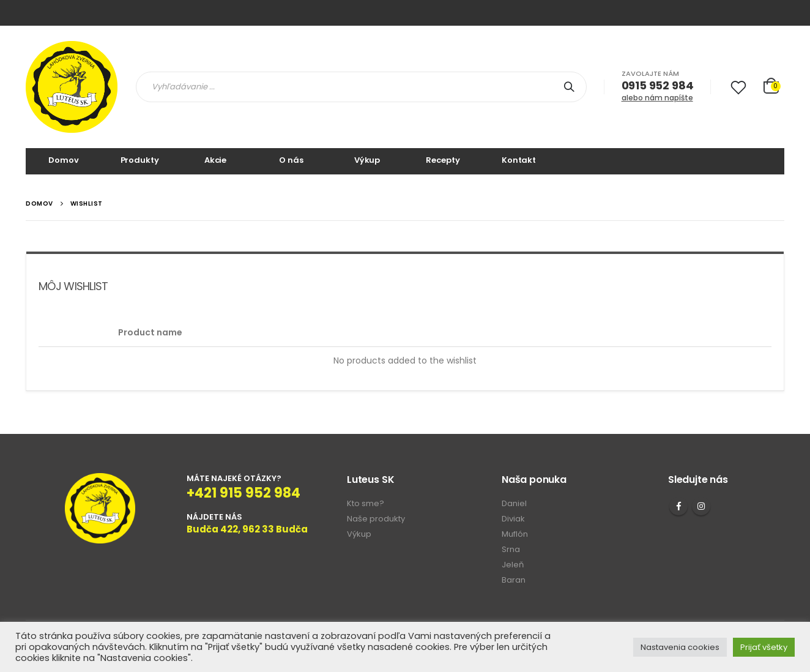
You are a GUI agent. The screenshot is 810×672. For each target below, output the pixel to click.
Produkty (140, 160)
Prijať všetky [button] (764, 647)
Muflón (515, 534)
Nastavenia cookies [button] (680, 647)
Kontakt (519, 160)
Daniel (514, 503)
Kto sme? (366, 503)
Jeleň (513, 565)
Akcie (215, 160)
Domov (63, 160)
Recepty (443, 160)
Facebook (678, 506)
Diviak (513, 519)
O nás (291, 160)
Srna (511, 549)
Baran (514, 580)
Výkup (367, 160)
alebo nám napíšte (657, 98)
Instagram (701, 506)
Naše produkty (376, 519)
